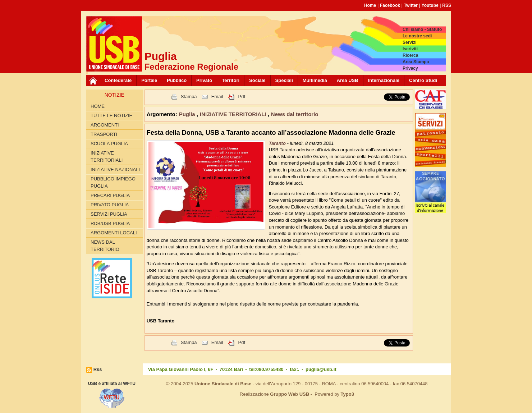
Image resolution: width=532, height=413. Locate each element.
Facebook (390, 5)
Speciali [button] (284, 80)
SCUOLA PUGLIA (109, 144)
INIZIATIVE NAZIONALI (115, 169)
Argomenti (105, 125)
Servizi (410, 42)
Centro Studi (423, 80)
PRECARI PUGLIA (110, 195)
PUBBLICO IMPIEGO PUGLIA (113, 182)
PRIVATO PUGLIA (110, 205)
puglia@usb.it (321, 369)
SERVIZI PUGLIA (109, 214)
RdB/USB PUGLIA (110, 223)
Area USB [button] (348, 80)
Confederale (118, 80)
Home (370, 5)
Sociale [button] (257, 80)
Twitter (411, 5)
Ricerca (410, 55)
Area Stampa (416, 62)
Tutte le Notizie (111, 116)
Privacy (410, 68)
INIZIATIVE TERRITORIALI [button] (234, 114)
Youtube (430, 5)
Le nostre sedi (417, 36)
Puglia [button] (188, 114)
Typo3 (347, 394)
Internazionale (384, 80)
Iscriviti (410, 49)
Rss (98, 369)
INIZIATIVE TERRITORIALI (107, 157)
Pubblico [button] (177, 80)
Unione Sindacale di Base (223, 384)
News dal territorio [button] (295, 114)
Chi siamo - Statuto (422, 29)
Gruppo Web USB (290, 394)
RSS (447, 5)
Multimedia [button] (315, 80)
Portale (149, 80)
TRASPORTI (104, 134)
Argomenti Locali (114, 233)
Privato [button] (204, 80)
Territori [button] (231, 80)
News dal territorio (105, 246)
